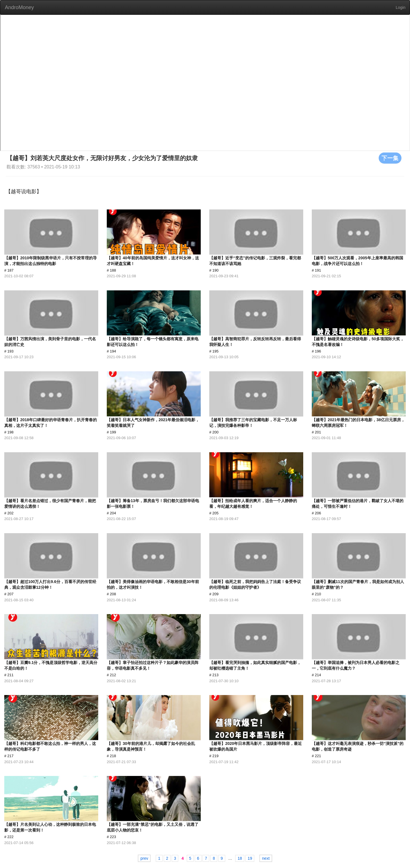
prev (144, 858)
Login (401, 7)
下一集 (390, 158)
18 (240, 858)
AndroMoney (19, 7)
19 (250, 858)
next (266, 858)
